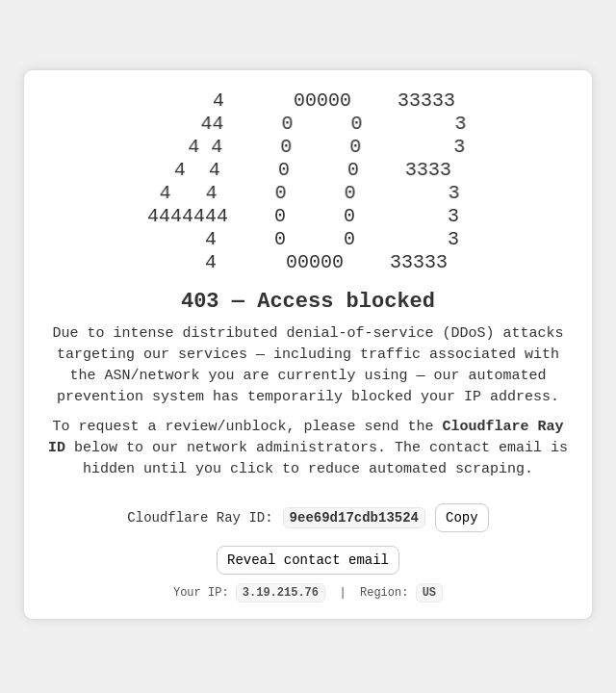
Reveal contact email (308, 563)
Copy (462, 517)
